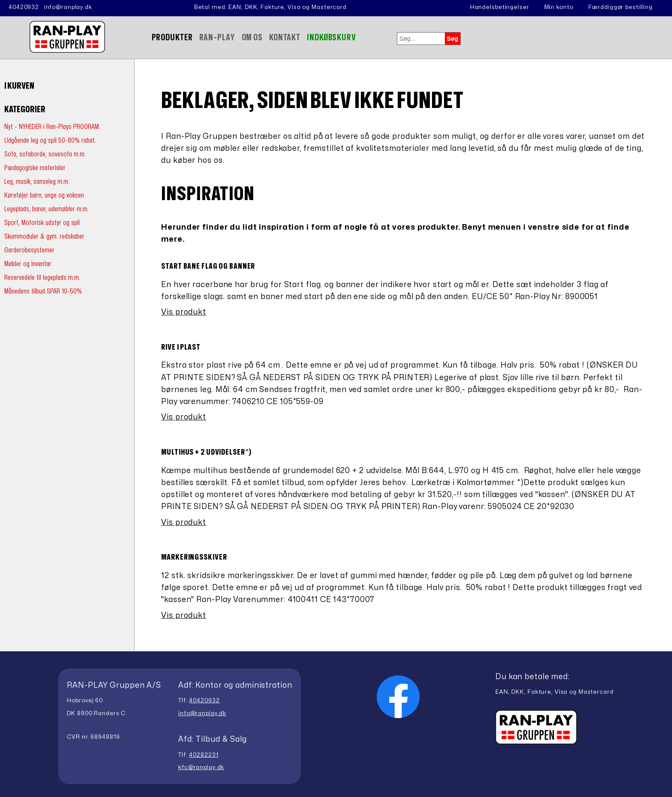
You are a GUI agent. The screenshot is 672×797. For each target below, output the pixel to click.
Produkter (172, 37)
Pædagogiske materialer (35, 168)
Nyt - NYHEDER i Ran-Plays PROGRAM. (52, 127)
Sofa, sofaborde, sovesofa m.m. (45, 154)
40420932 (24, 7)
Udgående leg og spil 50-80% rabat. (50, 140)
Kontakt (285, 37)
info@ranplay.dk (68, 7)
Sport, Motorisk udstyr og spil (42, 223)
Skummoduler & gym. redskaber (44, 236)
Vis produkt (184, 312)
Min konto (559, 7)
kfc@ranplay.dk (201, 767)
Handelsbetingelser (500, 7)
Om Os (252, 37)
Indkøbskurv (331, 37)
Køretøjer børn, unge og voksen (44, 195)
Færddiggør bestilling (621, 7)
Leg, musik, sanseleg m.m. (37, 181)
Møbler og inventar (28, 264)
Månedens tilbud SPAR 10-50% (43, 291)
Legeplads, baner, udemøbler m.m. (46, 209)
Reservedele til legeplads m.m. (42, 277)
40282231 (204, 755)
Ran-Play (217, 37)
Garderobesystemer (29, 250)
